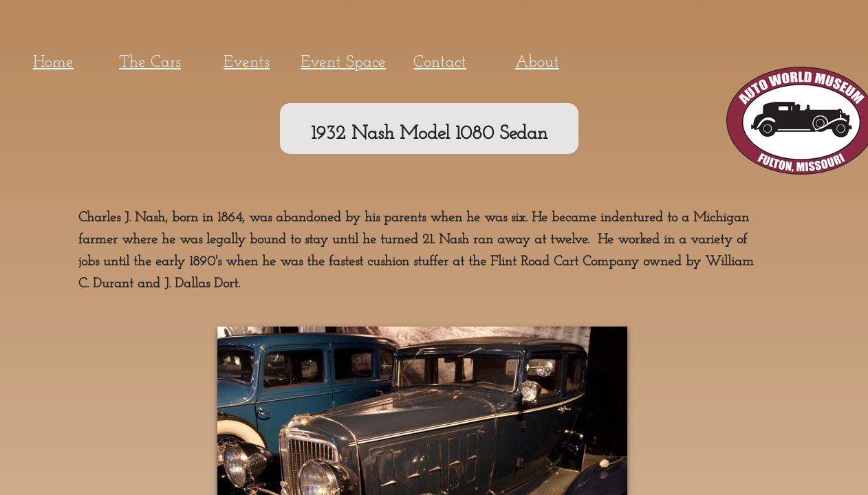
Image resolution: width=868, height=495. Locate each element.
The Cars (150, 63)
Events (247, 63)
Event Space (343, 63)
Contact (440, 63)
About (537, 63)
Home (53, 63)
